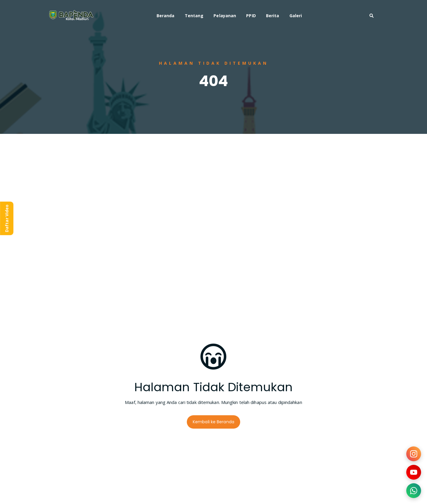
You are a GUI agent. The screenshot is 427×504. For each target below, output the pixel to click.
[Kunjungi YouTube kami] (414, 472)
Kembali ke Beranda (213, 422)
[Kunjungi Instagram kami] (414, 454)
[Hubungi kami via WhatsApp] (414, 491)
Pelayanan (225, 16)
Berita (273, 16)
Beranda (166, 16)
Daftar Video (7, 218)
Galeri (296, 16)
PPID (251, 16)
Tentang (194, 16)
